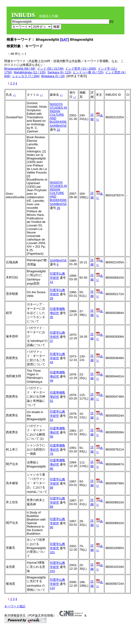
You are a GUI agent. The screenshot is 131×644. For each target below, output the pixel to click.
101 (52, 552)
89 (52, 488)
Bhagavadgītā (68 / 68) (20, 69)
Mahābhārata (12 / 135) (30, 72)
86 (52, 468)
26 (58, 208)
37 (52, 341)
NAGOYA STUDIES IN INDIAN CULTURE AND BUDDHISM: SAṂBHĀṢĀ (58, 115)
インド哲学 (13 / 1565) (81, 69)
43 (52, 362)
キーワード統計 (15, 606)
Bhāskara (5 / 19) (53, 76)
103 (52, 571)
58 (52, 437)
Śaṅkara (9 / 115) (59, 72)
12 (52, 282)
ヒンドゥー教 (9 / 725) (88, 72)
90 (52, 527)
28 (52, 298)
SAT (65, 39)
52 (52, 401)
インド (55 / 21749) (50, 69)
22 (58, 130)
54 (52, 420)
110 (52, 588)
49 (52, 381)
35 (52, 317)
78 (52, 454)
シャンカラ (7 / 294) (26, 76)
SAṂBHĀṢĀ (58, 260)
